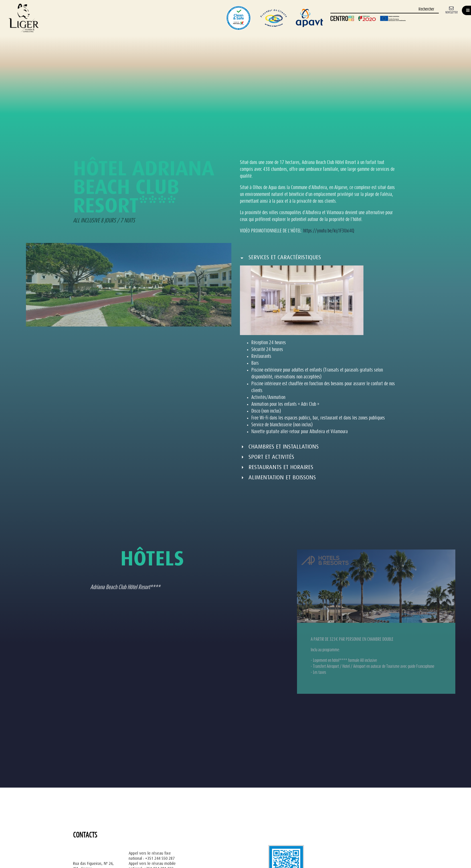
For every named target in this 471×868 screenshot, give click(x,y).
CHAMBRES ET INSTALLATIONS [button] (284, 447)
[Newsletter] (451, 10)
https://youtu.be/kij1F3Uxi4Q (329, 231)
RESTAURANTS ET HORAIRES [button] (281, 467)
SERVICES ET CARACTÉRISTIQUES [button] (285, 257)
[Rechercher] (385, 10)
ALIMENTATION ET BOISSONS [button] (282, 477)
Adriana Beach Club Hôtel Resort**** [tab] (91, 588)
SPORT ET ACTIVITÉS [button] (271, 457)
